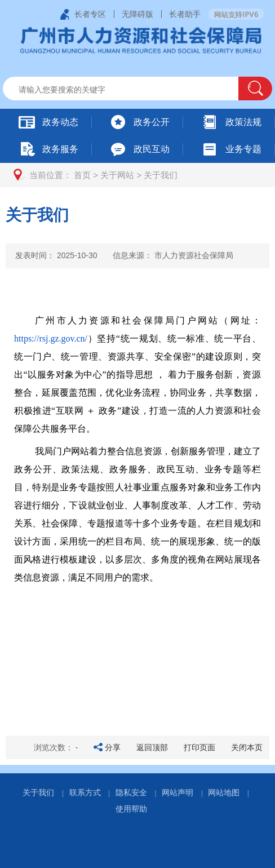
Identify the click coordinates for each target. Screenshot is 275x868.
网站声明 (178, 792)
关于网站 (117, 175)
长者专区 (90, 14)
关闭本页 (247, 747)
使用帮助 (131, 809)
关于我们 (161, 175)
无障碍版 (137, 14)
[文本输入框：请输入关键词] (130, 90)
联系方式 (85, 792)
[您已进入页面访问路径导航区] (137, 175)
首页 (82, 175)
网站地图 (224, 792)
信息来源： (173, 255)
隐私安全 (131, 792)
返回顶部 (152, 747)
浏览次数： (56, 747)
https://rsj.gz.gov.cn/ (51, 338)
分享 (113, 747)
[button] (255, 88)
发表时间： (56, 255)
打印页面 (199, 747)
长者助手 (185, 14)
